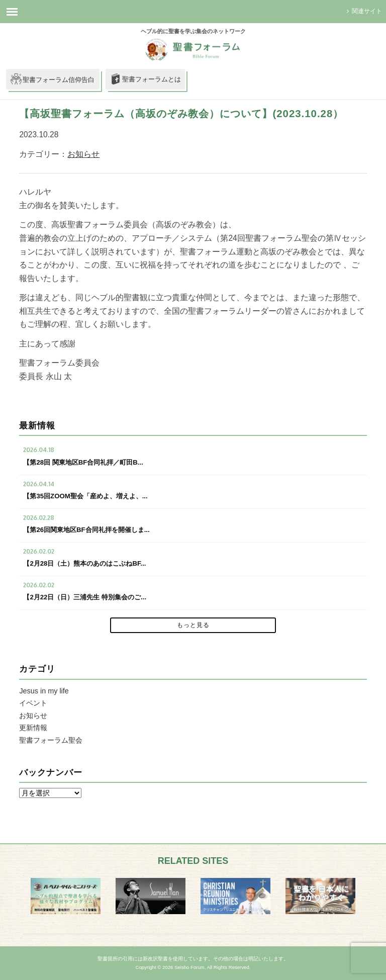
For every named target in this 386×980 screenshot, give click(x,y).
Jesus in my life (44, 691)
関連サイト (363, 11)
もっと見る (193, 625)
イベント (33, 703)
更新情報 (33, 728)
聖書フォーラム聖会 (51, 740)
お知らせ (83, 154)
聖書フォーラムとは (146, 80)
